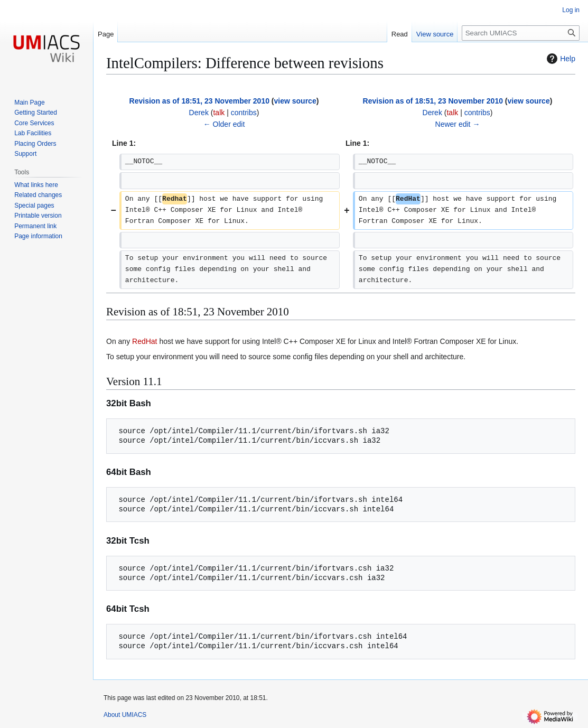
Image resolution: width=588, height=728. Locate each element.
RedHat (144, 341)
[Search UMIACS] (521, 33)
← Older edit (224, 124)
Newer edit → (458, 124)
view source (295, 101)
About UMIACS (125, 715)
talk (219, 113)
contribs (244, 113)
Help (560, 59)
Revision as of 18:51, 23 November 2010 (199, 101)
